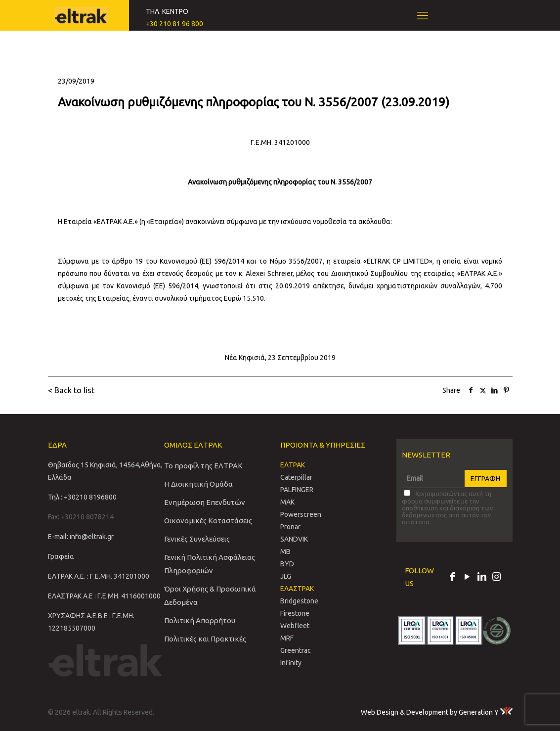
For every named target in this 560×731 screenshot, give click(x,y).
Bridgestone (299, 601)
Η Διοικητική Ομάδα (198, 484)
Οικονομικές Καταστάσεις (208, 521)
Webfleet (295, 626)
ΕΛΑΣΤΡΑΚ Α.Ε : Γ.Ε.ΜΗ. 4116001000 (104, 596)
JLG (286, 576)
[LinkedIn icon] (482, 578)
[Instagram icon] (497, 578)
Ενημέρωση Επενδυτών (205, 502)
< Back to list (71, 390)
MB (285, 551)
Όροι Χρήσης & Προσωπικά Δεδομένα (210, 595)
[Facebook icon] (452, 578)
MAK (287, 502)
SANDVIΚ (294, 539)
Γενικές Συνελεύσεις (197, 539)
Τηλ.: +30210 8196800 (82, 497)
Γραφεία (61, 556)
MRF (287, 638)
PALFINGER (297, 490)
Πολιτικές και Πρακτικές (205, 639)
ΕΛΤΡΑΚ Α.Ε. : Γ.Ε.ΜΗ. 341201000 (99, 576)
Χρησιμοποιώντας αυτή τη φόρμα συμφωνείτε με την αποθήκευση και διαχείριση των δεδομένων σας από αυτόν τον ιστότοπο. (447, 507)
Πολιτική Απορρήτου (200, 620)
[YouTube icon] (467, 578)
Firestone (295, 613)
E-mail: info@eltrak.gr (81, 537)
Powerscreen (301, 514)
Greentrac (296, 650)
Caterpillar (296, 477)
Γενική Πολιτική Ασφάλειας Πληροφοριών (210, 564)
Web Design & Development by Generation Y (437, 712)
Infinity (291, 663)
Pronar (290, 527)
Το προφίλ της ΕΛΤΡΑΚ (203, 466)
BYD (287, 564)
